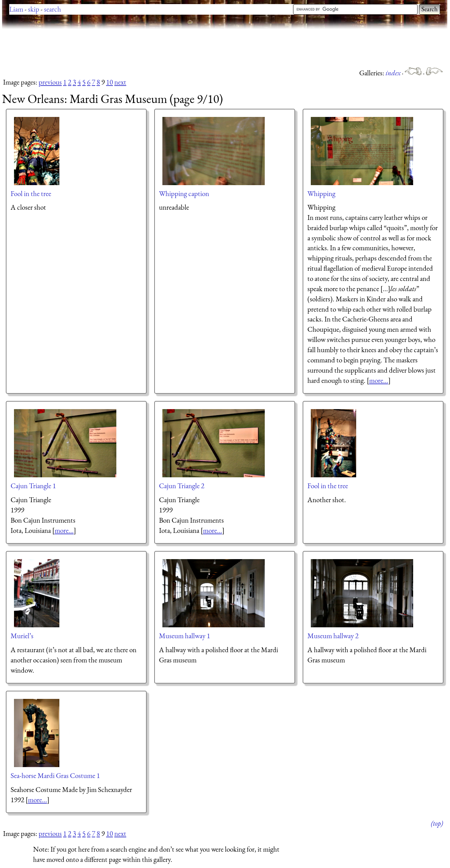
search (53, 9)
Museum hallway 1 (185, 636)
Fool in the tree (31, 193)
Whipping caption (184, 193)
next (120, 82)
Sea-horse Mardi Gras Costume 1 (55, 775)
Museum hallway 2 (333, 636)
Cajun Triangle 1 (33, 486)
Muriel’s (22, 636)
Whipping (321, 193)
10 (110, 82)
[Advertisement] (126, 48)
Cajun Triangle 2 (182, 486)
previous (50, 82)
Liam (16, 9)
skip (34, 9)
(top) (437, 823)
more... (379, 380)
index (394, 73)
